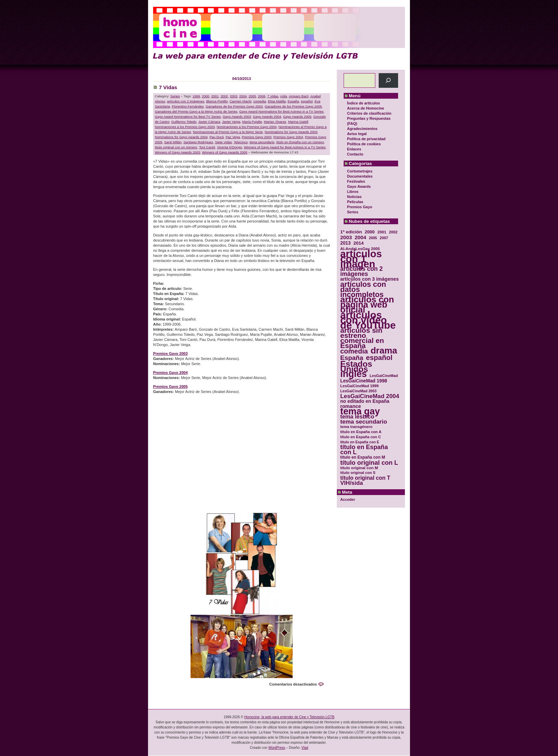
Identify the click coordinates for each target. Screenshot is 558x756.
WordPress (277, 748)
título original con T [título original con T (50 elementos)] (365, 478)
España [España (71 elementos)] (352, 358)
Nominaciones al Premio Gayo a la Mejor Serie (228, 132)
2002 (224, 96)
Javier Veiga (231, 122)
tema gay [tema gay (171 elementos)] (360, 412)
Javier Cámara (209, 122)
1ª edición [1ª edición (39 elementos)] (351, 232)
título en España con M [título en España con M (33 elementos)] (363, 457)
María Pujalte (252, 122)
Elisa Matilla (277, 101)
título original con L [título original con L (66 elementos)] (369, 463)
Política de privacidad (366, 139)
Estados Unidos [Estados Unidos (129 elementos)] (356, 366)
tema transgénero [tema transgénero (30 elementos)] (356, 427)
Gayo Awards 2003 (237, 117)
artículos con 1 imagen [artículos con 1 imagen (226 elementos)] (361, 259)
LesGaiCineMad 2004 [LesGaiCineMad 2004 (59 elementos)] (370, 396)
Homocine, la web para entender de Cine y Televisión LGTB (289, 717)
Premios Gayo (360, 207)
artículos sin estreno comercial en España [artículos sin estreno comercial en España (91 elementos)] (362, 338)
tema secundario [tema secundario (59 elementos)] (364, 422)
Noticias (354, 197)
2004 (243, 96)
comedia (259, 101)
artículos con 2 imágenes (186, 101)
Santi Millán (173, 142)
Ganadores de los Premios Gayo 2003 (234, 106)
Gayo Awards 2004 (267, 117)
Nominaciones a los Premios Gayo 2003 (185, 127)
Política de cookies (364, 144)
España (293, 101)
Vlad (305, 748)
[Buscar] (388, 80)
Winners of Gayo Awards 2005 (225, 152)
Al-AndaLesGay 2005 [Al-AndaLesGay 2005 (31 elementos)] (360, 249)
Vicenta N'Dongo (230, 147)
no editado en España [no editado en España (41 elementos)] (365, 401)
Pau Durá (217, 137)
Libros (353, 192)
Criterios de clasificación (369, 113)
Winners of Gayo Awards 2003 (177, 152)
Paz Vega (233, 137)
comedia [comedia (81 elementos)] (354, 351)
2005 (252, 96)
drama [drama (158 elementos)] (384, 351)
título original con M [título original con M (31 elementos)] (359, 468)
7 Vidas (168, 87)
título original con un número (176, 147)
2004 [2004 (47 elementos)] (360, 237)
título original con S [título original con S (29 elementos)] (358, 473)
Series (353, 212)
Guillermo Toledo (184, 122)
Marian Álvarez (275, 122)
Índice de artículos (364, 103)
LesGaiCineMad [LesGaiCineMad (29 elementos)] (384, 376)
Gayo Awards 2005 (297, 117)
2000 (206, 96)
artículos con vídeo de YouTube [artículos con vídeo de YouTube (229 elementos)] (368, 320)
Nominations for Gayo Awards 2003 (291, 132)
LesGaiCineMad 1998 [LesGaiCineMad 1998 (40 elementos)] (364, 381)
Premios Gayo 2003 (257, 137)
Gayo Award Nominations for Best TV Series (188, 117)
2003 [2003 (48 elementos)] (346, 237)
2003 (234, 96)
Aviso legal (357, 134)
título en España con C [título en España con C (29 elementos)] (360, 437)
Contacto (355, 154)
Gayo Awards (359, 186)
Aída (283, 96)
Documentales (360, 176)
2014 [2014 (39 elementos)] (359, 243)
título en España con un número (300, 142)
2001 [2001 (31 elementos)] (382, 232)
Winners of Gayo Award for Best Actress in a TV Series (285, 147)
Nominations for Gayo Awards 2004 (181, 137)
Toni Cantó (207, 147)
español (307, 101)
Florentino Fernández (188, 106)
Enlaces (354, 149)
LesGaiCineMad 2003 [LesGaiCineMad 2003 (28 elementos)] (358, 391)
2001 (215, 96)
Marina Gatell (298, 122)
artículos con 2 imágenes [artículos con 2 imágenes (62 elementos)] (362, 272)
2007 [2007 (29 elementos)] (384, 238)
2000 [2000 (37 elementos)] (370, 232)
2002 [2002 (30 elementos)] (393, 232)
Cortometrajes (360, 171)
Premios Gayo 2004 (288, 137)
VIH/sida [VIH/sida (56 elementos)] (352, 483)
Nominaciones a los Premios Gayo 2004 (247, 127)
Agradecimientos (362, 129)
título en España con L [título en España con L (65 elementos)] (364, 450)
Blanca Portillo (217, 101)
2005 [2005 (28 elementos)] (373, 238)
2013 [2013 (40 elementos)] (346, 243)
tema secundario (262, 142)
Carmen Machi (241, 101)
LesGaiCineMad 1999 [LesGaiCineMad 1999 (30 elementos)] (359, 386)
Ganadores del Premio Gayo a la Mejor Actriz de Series (196, 111)
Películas (355, 202)
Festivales (356, 181)
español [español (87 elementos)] (379, 357)
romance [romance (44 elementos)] (351, 406)
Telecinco (241, 142)
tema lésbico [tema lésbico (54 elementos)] (357, 417)
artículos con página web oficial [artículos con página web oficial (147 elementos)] (367, 305)
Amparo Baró (298, 96)
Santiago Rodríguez (198, 142)
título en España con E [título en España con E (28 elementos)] (360, 442)
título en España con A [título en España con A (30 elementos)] (361, 432)
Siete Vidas (224, 142)
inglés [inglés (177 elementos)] (354, 374)
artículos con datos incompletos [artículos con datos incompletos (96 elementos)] (363, 289)
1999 (196, 96)
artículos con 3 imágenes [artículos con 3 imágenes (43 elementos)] (370, 279)
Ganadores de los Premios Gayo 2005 (293, 106)
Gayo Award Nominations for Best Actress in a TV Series (281, 111)
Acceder (348, 499)
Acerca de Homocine (366, 108)
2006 (262, 96)
